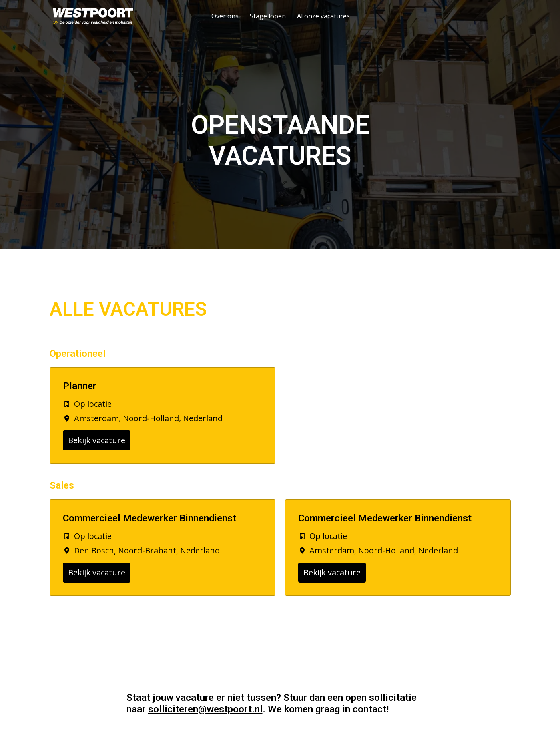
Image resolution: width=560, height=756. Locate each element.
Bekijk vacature (97, 440)
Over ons (225, 16)
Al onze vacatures (323, 16)
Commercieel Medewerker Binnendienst (150, 518)
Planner (80, 386)
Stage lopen (268, 16)
